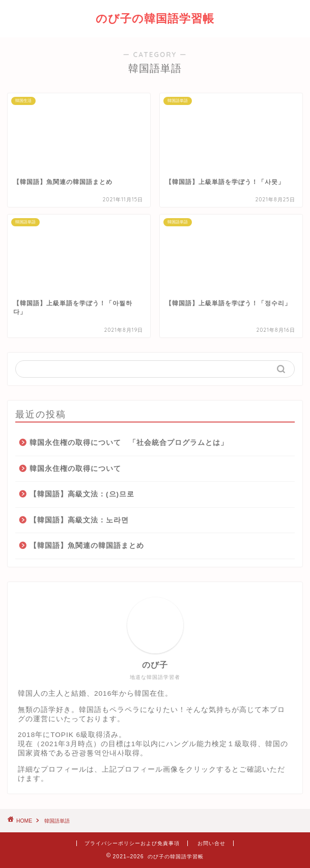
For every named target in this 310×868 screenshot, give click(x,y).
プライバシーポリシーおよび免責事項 (132, 843)
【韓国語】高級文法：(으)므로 (82, 494)
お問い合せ (212, 843)
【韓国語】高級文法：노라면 (79, 520)
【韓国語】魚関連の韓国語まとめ (87, 546)
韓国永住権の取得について (75, 469)
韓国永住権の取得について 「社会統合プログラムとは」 (129, 443)
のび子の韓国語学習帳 (155, 18)
